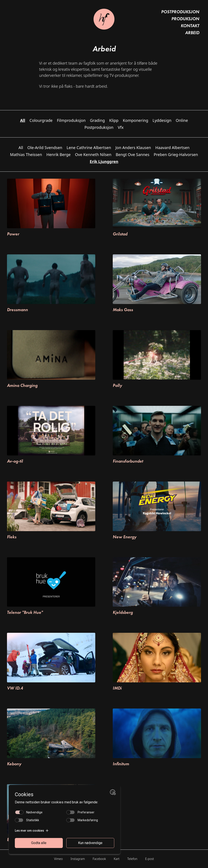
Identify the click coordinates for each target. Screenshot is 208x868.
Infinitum (121, 764)
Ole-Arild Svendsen (45, 148)
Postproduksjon (180, 12)
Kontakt (190, 26)
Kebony (14, 764)
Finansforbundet (128, 461)
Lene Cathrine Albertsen (89, 148)
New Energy (125, 537)
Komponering (135, 120)
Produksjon (185, 19)
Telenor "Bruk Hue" (25, 612)
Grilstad (120, 234)
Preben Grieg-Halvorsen (176, 154)
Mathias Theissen (26, 154)
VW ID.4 (15, 688)
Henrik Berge (59, 154)
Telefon (132, 859)
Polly (117, 385)
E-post (150, 859)
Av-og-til (15, 461)
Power (13, 234)
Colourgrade (41, 120)
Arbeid (192, 33)
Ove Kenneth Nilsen (93, 154)
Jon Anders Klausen (133, 148)
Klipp (114, 120)
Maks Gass (123, 310)
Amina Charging (22, 385)
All (21, 148)
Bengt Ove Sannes (133, 154)
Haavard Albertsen (172, 148)
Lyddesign (162, 120)
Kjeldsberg (123, 612)
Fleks (12, 537)
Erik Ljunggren (104, 161)
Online (182, 120)
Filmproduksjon (71, 120)
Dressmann (17, 310)
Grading (97, 120)
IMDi (117, 688)
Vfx (121, 127)
